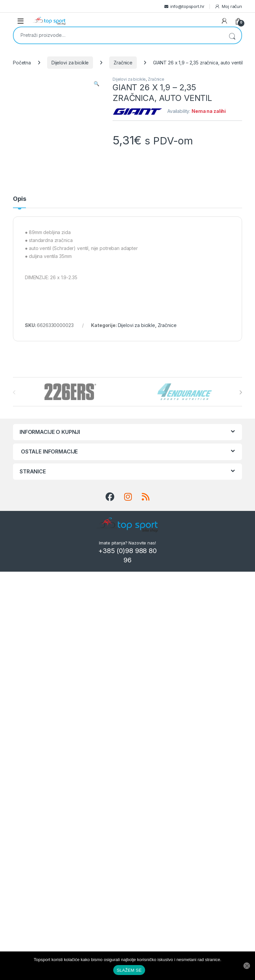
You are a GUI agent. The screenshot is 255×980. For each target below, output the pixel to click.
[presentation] (241, 392)
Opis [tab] (19, 199)
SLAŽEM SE (129, 970)
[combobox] (118, 35)
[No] (247, 966)
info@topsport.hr (187, 6)
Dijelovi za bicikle (70, 63)
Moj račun (228, 6)
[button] (96, 84)
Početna (22, 63)
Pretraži (232, 35)
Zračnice (123, 63)
